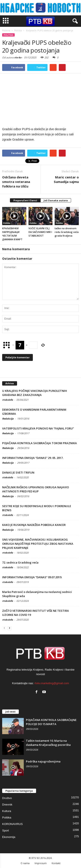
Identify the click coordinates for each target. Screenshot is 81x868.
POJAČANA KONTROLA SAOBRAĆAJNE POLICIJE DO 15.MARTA (51, 722)
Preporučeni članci (25, 200)
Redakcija (8, 419)
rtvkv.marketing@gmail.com (52, 683)
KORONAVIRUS (12, 824)
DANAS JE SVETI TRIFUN (18, 472)
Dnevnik (7, 805)
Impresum (41, 863)
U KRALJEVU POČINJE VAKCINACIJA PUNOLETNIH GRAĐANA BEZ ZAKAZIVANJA (35, 393)
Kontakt (56, 863)
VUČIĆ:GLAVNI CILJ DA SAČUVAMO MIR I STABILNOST (40, 232)
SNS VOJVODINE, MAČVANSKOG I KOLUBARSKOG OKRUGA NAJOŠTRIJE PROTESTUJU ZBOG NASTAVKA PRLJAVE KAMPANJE (38, 544)
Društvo (7, 798)
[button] (74, 21)
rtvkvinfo (8, 400)
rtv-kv (18, 57)
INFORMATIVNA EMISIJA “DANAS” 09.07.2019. (32, 577)
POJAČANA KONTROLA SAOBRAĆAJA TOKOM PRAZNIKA (40, 443)
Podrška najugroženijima (43, 761)
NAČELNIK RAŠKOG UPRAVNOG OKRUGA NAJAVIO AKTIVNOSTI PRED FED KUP (36, 489)
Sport (6, 830)
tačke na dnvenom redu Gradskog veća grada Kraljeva (67, 232)
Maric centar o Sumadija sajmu (66, 179)
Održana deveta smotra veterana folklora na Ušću (16, 182)
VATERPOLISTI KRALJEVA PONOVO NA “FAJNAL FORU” (38, 428)
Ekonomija (9, 837)
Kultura (7, 811)
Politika (8, 35)
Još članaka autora (56, 200)
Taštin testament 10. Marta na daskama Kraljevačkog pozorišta (48, 743)
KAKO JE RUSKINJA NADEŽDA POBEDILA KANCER (34, 525)
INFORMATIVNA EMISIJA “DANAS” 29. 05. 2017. (33, 458)
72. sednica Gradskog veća (20, 562)
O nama (25, 863)
